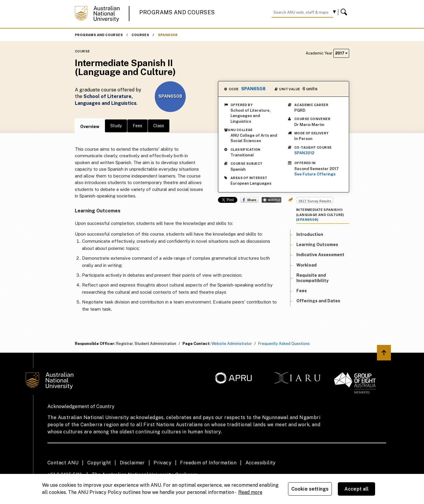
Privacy (163, 463)
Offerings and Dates (318, 301)
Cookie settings (310, 489)
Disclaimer (132, 463)
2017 (341, 53)
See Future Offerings (315, 174)
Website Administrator (232, 344)
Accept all (357, 489)
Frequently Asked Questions (284, 344)
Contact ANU (63, 463)
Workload (307, 265)
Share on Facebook (249, 200)
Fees (137, 126)
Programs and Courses (177, 12)
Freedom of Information (208, 463)
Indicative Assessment (320, 255)
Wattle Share (271, 200)
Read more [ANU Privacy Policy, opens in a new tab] (250, 492)
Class (159, 126)
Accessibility (261, 463)
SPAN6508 (168, 35)
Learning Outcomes (317, 245)
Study (116, 126)
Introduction (310, 234)
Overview (90, 127)
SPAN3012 (304, 153)
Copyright (99, 463)
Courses (140, 35)
